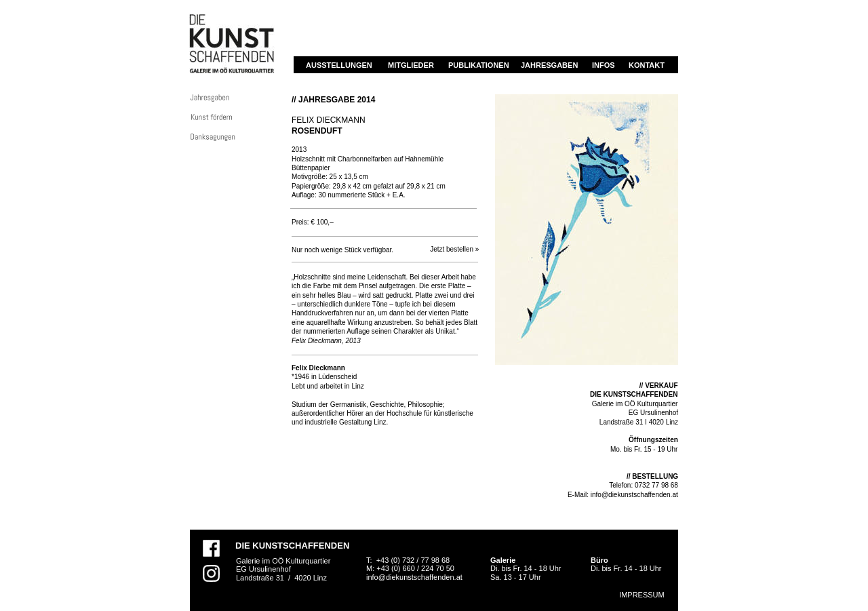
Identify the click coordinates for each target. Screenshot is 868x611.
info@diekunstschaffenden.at (634, 495)
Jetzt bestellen (452, 249)
